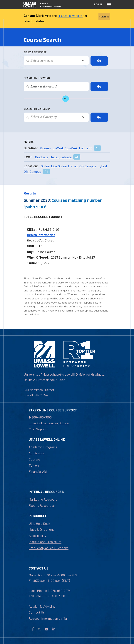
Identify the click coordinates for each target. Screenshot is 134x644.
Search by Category (37, 109)
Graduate (42, 157)
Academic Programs (43, 447)
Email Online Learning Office (49, 423)
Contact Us (37, 612)
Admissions (37, 453)
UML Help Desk (39, 523)
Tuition (34, 465)
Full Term (86, 148)
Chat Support (38, 429)
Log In (98, 4)
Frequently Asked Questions (49, 548)
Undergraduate (61, 157)
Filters (29, 142)
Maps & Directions (41, 529)
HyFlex (73, 166)
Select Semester (35, 52)
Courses (34, 459)
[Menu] (109, 4)
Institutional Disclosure (45, 542)
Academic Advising (42, 606)
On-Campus (88, 166)
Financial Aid (38, 471)
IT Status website (70, 16)
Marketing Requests (43, 499)
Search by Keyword (37, 78)
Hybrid (102, 166)
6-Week (46, 148)
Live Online (59, 166)
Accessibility (37, 536)
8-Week (58, 148)
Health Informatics (41, 235)
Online (45, 166)
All (97, 148)
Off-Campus (32, 171)
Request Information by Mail (48, 618)
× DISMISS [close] (104, 17)
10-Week (71, 148)
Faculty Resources (42, 505)
